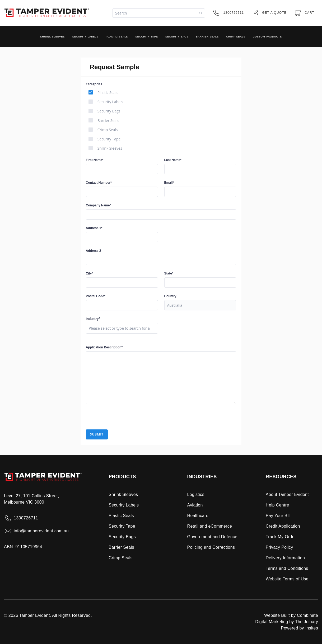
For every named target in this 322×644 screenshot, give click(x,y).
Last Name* (173, 160)
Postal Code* (96, 296)
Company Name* (98, 205)
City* (89, 273)
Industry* (93, 319)
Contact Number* (99, 183)
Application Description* (104, 347)
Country (170, 296)
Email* (169, 183)
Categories (94, 84)
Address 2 (94, 251)
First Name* (95, 160)
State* (169, 273)
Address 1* (94, 228)
